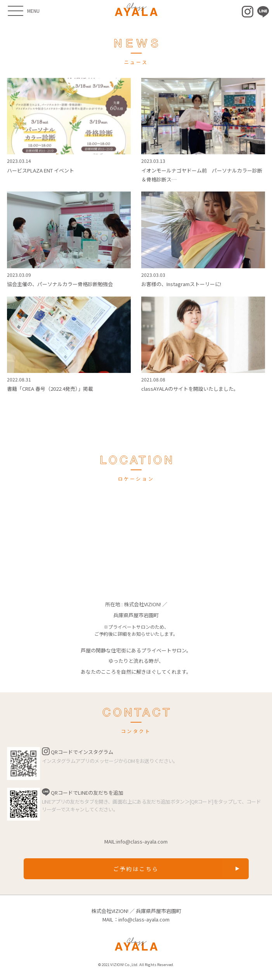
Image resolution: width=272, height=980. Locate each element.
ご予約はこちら (136, 869)
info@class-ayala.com (142, 841)
